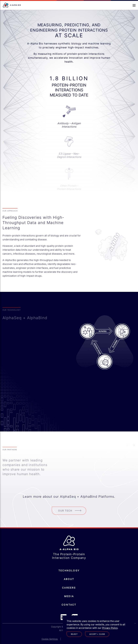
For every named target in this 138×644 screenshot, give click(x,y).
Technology (69, 571)
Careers (69, 588)
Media (69, 596)
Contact (69, 605)
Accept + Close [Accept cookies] (97, 634)
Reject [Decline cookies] (74, 634)
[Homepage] (12, 5)
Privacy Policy (110, 628)
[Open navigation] (134, 5)
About (69, 579)
